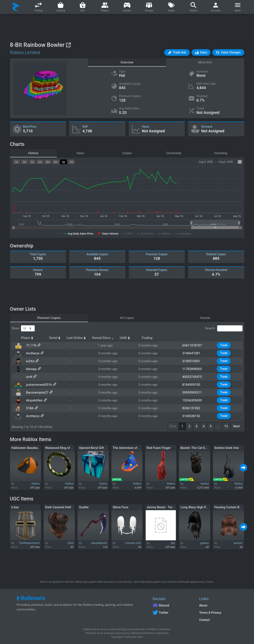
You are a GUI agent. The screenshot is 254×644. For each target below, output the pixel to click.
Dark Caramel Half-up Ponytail (67, 507)
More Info (205, 62)
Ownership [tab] (174, 153)
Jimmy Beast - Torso (161, 507)
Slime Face (121, 507)
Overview (127, 62)
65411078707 (195, 345)
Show (23, 328)
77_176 (30, 345)
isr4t (28, 377)
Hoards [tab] (205, 318)
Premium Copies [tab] (49, 318)
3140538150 (194, 416)
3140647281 (194, 353)
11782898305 (195, 369)
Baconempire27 (36, 393)
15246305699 (195, 400)
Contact (204, 620)
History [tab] (33, 153)
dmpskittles (33, 400)
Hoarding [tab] (221, 153)
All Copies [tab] (127, 318)
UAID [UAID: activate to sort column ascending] (191, 338)
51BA (28, 408)
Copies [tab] (127, 153)
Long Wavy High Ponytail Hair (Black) (207, 507)
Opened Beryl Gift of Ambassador (103, 448)
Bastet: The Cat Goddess (198, 448)
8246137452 (194, 408)
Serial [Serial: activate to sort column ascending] (90, 338)
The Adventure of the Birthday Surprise (140, 448)
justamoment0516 (37, 385)
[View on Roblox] (68, 45)
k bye (15, 507)
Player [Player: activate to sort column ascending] (31, 338)
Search (224, 328)
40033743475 (195, 377)
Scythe (84, 507)
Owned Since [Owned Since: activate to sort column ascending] (157, 338)
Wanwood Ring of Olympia (64, 448)
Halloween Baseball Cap (28, 448)
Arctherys (31, 353)
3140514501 (194, 361)
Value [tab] (80, 153)
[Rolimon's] (16, 7)
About (203, 605)
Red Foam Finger (159, 448)
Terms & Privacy (210, 613)
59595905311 (195, 393)
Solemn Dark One (226, 448)
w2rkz (29, 361)
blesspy (30, 369)
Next (236, 426)
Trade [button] (226, 345)
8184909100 (194, 385)
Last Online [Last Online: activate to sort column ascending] (119, 338)
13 (226, 426)
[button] (177, 52)
